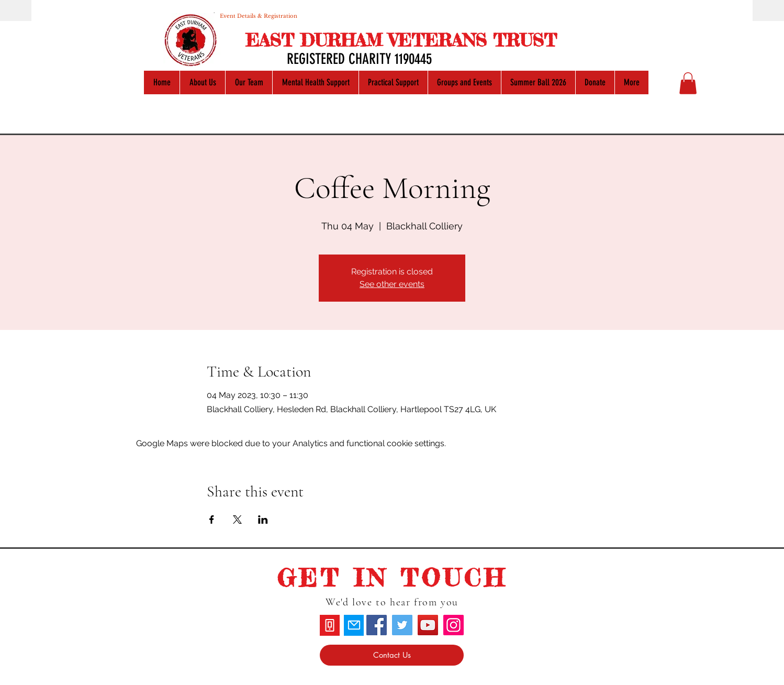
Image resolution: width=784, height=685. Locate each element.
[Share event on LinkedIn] (263, 520)
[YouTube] (428, 625)
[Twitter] (402, 625)
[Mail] (354, 625)
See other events (392, 284)
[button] (688, 83)
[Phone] (330, 625)
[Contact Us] (392, 655)
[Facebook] (377, 625)
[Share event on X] (237, 520)
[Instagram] (453, 625)
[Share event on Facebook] (212, 520)
